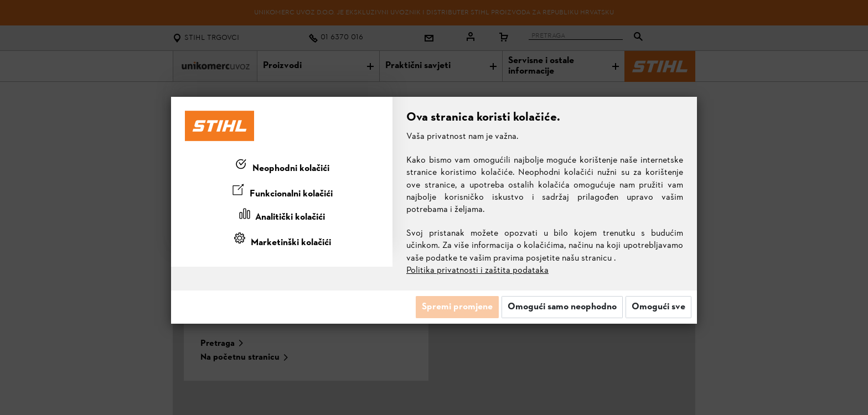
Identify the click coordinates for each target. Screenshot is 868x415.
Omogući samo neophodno (562, 307)
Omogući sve (658, 307)
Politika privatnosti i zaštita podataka (477, 271)
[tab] (282, 167)
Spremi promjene (457, 307)
